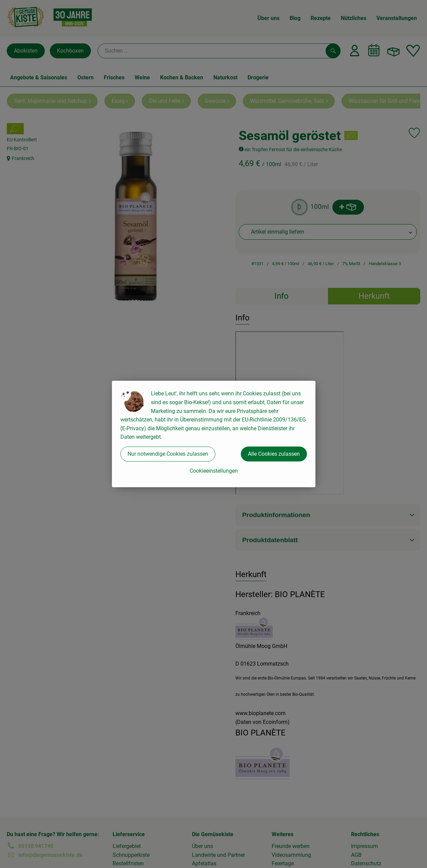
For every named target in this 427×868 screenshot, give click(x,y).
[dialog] (213, 434)
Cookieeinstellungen (214, 471)
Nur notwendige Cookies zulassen (168, 454)
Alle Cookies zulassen (274, 454)
